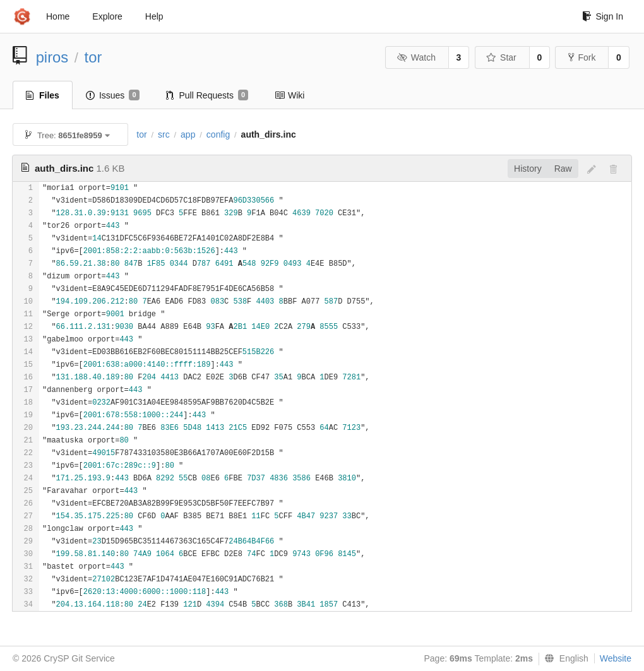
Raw (563, 169)
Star (501, 57)
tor (93, 57)
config (218, 134)
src (164, 134)
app (188, 134)
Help (154, 16)
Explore (107, 16)
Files (43, 95)
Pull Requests (207, 95)
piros (52, 57)
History (528, 169)
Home (58, 16)
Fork (582, 57)
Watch (416, 57)
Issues (113, 95)
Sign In (603, 16)
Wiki (289, 95)
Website (616, 658)
